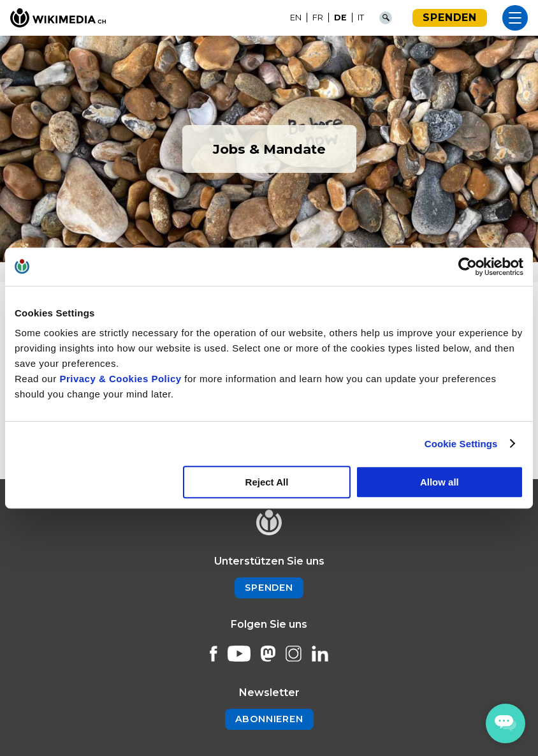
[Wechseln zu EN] (296, 18)
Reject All (267, 482)
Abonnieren (269, 719)
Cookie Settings (461, 444)
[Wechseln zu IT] (361, 18)
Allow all (440, 482)
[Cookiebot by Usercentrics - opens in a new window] (468, 267)
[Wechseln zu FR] (318, 18)
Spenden (450, 18)
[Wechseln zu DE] (341, 18)
